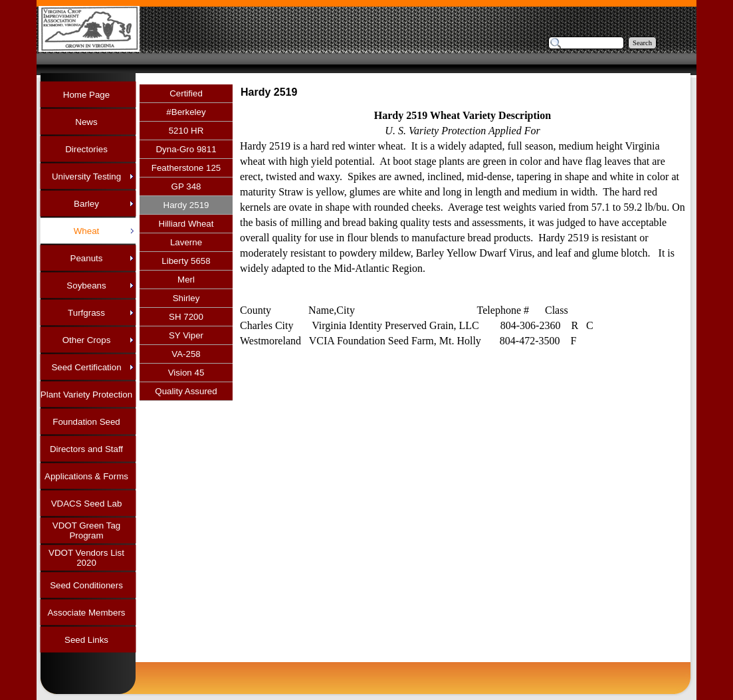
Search (642, 43)
